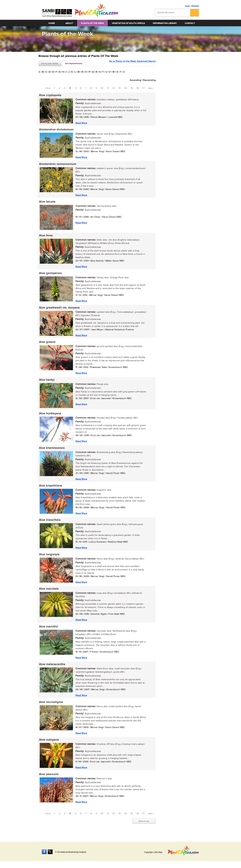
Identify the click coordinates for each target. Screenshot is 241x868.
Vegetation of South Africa (128, 23)
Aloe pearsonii (48, 779)
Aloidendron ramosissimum (57, 165)
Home (52, 23)
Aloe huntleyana (50, 416)
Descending (149, 80)
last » (151, 88)
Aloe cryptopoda (50, 95)
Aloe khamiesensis (51, 450)
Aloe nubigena (48, 744)
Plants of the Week (92, 23)
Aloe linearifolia (49, 523)
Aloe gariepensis (50, 275)
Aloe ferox (45, 237)
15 (132, 88)
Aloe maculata (48, 592)
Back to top (144, 826)
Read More (81, 123)
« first (48, 88)
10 (102, 88)
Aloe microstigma (50, 706)
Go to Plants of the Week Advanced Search (132, 63)
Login (187, 6)
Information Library (165, 23)
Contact (190, 23)
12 (114, 88)
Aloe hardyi (46, 382)
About (69, 23)
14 (126, 88)
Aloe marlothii (48, 630)
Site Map (158, 852)
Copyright (148, 852)
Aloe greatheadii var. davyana (59, 309)
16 (138, 88)
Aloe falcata (47, 203)
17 (144, 88)
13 (120, 88)
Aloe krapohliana (50, 488)
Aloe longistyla (49, 558)
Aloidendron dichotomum (56, 130)
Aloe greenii (47, 344)
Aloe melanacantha (52, 668)
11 (108, 88)
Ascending (135, 80)
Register (195, 6)
